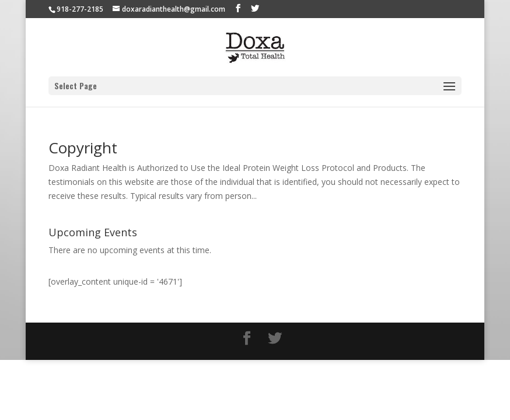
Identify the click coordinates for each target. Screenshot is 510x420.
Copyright (83, 148)
